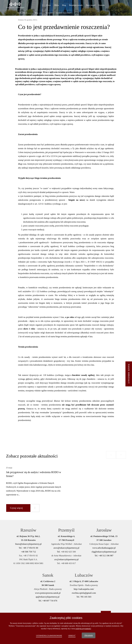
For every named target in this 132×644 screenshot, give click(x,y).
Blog (36, 13)
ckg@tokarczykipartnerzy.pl (104, 552)
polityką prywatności (83, 629)
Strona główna (22, 13)
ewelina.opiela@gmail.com (84, 593)
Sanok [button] (48, 575)
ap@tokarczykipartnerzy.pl (48, 597)
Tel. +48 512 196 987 (104, 556)
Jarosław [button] (104, 530)
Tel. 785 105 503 (84, 597)
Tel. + (60, 552)
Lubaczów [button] (84, 575)
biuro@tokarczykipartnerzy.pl (28, 544)
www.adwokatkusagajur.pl (104, 548)
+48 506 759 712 (28, 552)
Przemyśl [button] (66, 530)
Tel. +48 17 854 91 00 (28, 548)
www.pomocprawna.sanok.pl (48, 593)
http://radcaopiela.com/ (84, 589)
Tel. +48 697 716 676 (48, 601)
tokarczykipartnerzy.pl (69, 559)
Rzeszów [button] (28, 530)
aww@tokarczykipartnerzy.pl (66, 548)
